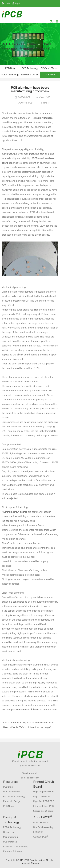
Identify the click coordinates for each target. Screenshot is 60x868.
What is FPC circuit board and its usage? (30, 727)
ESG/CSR (38, 832)
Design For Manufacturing (10, 835)
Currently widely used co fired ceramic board (32, 723)
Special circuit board (43, 811)
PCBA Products (41, 823)
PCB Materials (10, 842)
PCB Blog (8, 787)
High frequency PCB (43, 792)
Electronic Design (30, 75)
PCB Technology (30, 68)
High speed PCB (41, 797)
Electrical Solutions (13, 851)
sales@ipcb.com (30, 778)
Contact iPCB (41, 837)
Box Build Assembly (43, 827)
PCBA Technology (10, 75)
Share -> (45, 103)
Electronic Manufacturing (16, 847)
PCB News (50, 75)
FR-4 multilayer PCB (43, 806)
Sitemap (35, 863)
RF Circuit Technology (50, 68)
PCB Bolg (10, 68)
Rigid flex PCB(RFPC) (44, 801)
